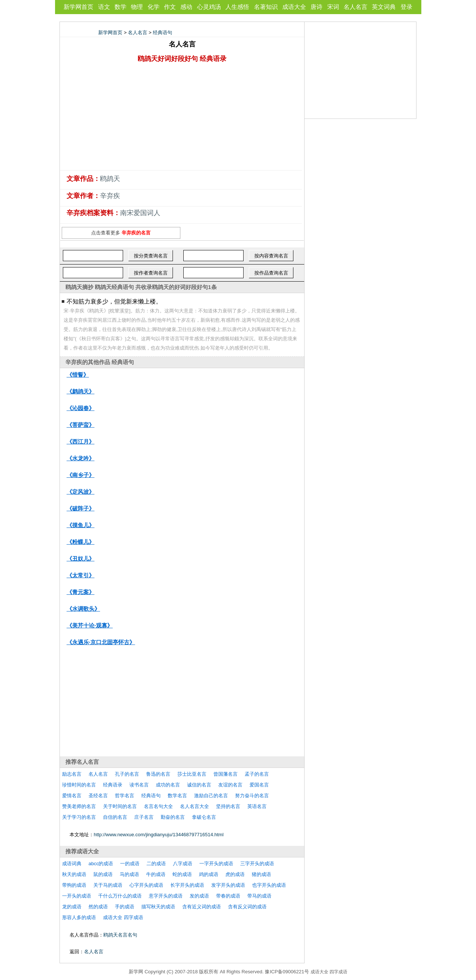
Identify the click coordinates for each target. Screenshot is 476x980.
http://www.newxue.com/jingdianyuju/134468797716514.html (159, 835)
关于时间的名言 (120, 806)
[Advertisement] (182, 118)
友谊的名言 (230, 785)
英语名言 (257, 806)
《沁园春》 (81, 408)
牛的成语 (156, 874)
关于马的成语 (108, 885)
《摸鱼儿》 (81, 525)
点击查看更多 (121, 233)
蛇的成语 (182, 874)
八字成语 (183, 864)
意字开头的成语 (166, 896)
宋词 (333, 7)
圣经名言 (98, 796)
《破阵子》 (81, 508)
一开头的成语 (77, 896)
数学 (120, 7)
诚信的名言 (199, 785)
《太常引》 (81, 575)
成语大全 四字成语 (123, 917)
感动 (186, 7)
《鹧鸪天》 (81, 391)
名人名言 (356, 7)
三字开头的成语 (257, 864)
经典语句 (163, 33)
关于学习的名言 (79, 817)
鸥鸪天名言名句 (120, 935)
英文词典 (384, 7)
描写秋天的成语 (158, 907)
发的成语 (199, 896)
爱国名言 (259, 785)
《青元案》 (81, 592)
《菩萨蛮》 (81, 425)
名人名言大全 (194, 806)
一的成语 (130, 864)
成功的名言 (168, 785)
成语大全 (294, 7)
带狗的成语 (74, 885)
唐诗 (316, 7)
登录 (406, 7)
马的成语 (129, 874)
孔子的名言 (127, 774)
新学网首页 (78, 7)
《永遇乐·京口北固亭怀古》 (101, 642)
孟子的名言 (257, 774)
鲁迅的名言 (158, 774)
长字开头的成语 (187, 885)
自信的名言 (115, 817)
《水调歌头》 (83, 609)
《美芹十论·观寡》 (90, 625)
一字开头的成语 (216, 864)
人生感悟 (237, 7)
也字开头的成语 (269, 885)
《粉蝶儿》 (81, 542)
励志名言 (72, 774)
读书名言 (139, 785)
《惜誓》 (78, 375)
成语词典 (72, 864)
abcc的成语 (101, 864)
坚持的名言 (228, 806)
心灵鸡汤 (209, 7)
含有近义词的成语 (202, 907)
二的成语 (156, 864)
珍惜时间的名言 (79, 785)
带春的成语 (228, 896)
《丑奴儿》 (81, 559)
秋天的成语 (74, 874)
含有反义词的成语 (247, 907)
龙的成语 (72, 907)
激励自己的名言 (211, 796)
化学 (154, 7)
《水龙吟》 (81, 458)
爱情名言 (72, 796)
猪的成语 (261, 874)
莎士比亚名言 (192, 774)
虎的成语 (235, 874)
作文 (170, 7)
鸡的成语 (209, 874)
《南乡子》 (81, 475)
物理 (137, 7)
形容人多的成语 (79, 917)
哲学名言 (125, 796)
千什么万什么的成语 (120, 896)
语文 (104, 7)
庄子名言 (144, 817)
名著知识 (266, 7)
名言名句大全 (158, 806)
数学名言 (177, 796)
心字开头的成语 (146, 885)
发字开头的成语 (228, 885)
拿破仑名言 (204, 817)
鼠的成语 (103, 874)
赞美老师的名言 (79, 806)
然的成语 (98, 907)
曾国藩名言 (226, 774)
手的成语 (125, 907)
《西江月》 (81, 442)
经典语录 (113, 785)
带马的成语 (259, 896)
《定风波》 (81, 492)
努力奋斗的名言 (252, 796)
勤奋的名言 (173, 817)
